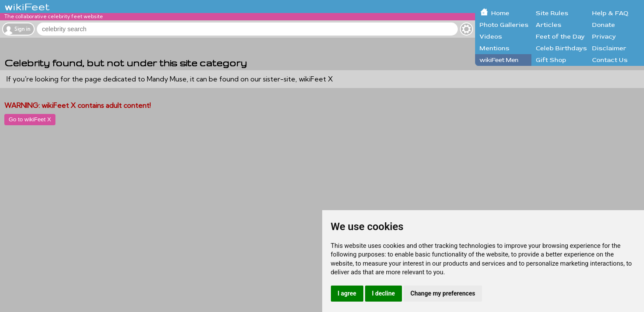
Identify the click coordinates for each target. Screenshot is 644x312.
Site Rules (552, 13)
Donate (604, 25)
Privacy (604, 37)
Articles (549, 25)
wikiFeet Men (499, 60)
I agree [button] (347, 293)
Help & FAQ (610, 13)
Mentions (494, 48)
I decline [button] (383, 293)
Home (500, 13)
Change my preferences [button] (443, 293)
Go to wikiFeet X (30, 119)
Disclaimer (609, 48)
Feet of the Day (560, 37)
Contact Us (610, 60)
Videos (491, 37)
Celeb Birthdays (561, 48)
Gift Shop (551, 60)
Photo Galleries (504, 25)
